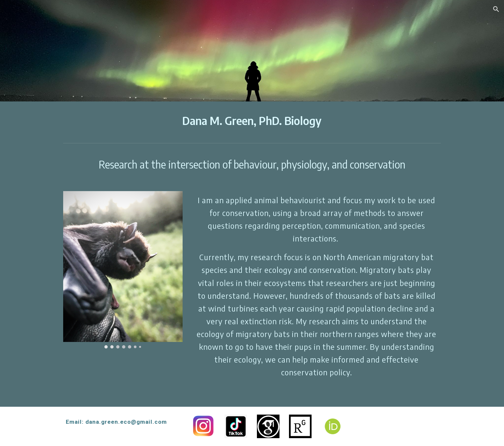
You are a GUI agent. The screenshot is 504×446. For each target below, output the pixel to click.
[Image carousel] (123, 270)
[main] (252, 121)
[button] (496, 9)
